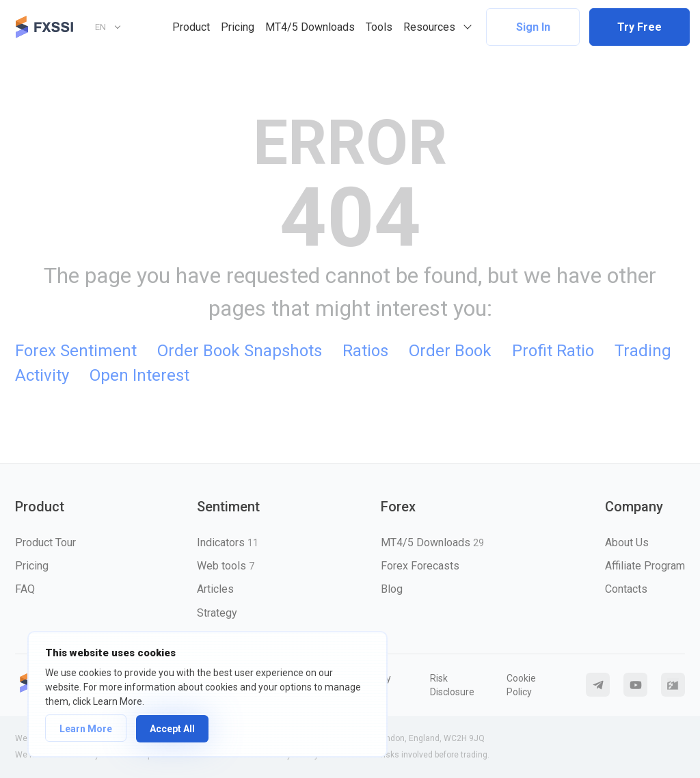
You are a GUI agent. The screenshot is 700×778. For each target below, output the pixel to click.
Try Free (640, 27)
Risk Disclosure (452, 685)
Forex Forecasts (420, 566)
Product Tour (45, 542)
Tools (379, 27)
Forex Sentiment (76, 351)
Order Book (450, 351)
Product (191, 27)
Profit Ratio (553, 351)
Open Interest (139, 375)
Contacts (626, 589)
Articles (215, 589)
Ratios (365, 351)
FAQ (25, 589)
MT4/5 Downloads (310, 27)
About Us (627, 542)
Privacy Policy (375, 685)
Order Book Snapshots (240, 351)
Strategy (217, 613)
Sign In (533, 27)
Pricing (238, 27)
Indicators (228, 542)
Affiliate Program (645, 566)
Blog (392, 589)
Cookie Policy (521, 685)
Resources (429, 27)
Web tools (226, 566)
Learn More (86, 729)
